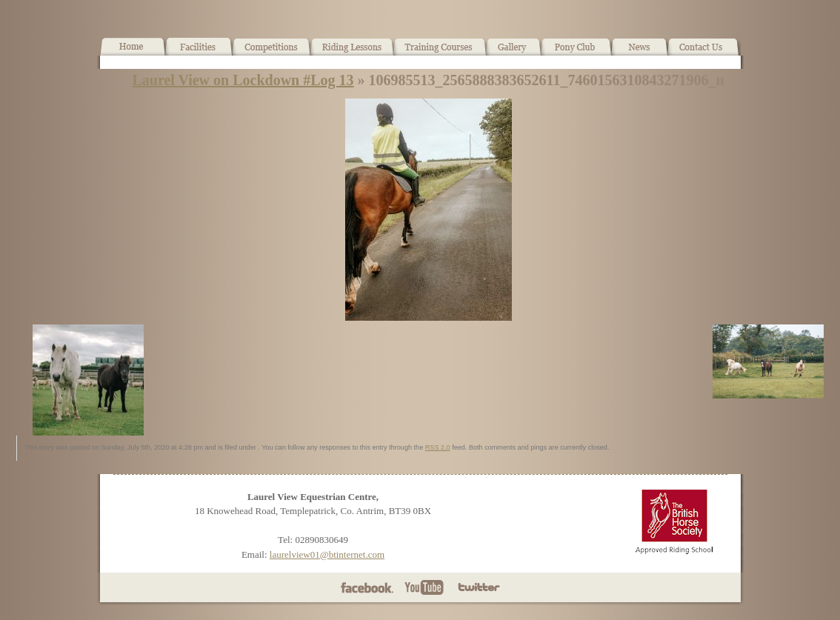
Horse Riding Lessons (352, 53)
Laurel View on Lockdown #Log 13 (243, 80)
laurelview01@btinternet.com (327, 554)
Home (133, 53)
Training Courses (440, 53)
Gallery (514, 53)
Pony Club (576, 53)
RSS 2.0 (438, 447)
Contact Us (704, 53)
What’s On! (271, 53)
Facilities (199, 53)
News (639, 53)
